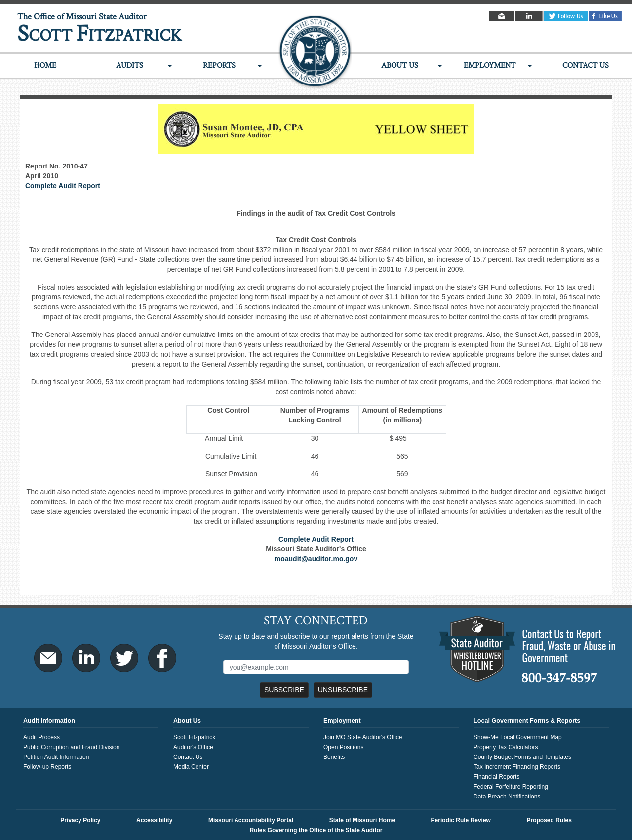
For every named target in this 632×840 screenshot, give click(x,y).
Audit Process (41, 737)
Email (502, 16)
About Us (400, 65)
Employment (490, 65)
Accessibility (154, 820)
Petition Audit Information (56, 757)
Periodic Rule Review (461, 820)
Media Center (191, 767)
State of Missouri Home (362, 820)
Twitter (566, 16)
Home (45, 65)
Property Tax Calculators (506, 747)
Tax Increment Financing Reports (517, 767)
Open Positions (343, 747)
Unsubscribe (343, 690)
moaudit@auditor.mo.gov (316, 559)
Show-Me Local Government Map (518, 737)
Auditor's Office (193, 747)
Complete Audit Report (63, 186)
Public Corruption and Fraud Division (71, 747)
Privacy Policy (80, 820)
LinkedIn (530, 16)
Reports (219, 65)
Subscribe (284, 690)
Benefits (334, 757)
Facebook (605, 16)
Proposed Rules (549, 820)
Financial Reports (496, 777)
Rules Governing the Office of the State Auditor (316, 830)
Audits (130, 65)
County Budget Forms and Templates (522, 757)
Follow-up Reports (47, 767)
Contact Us (586, 65)
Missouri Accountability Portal (251, 820)
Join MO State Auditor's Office (363, 737)
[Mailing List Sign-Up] (316, 667)
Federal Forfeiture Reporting (511, 787)
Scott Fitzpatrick (194, 737)
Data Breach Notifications (507, 797)
